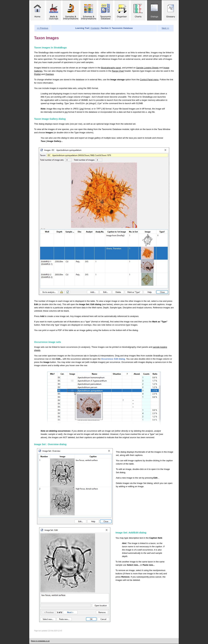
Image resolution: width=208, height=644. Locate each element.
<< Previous (42, 28)
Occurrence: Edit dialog (113, 359)
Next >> (165, 28)
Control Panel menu (149, 80)
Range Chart (118, 71)
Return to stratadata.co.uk (40, 641)
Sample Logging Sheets (147, 68)
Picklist (37, 74)
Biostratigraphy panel (111, 68)
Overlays (49, 74)
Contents (95, 28)
